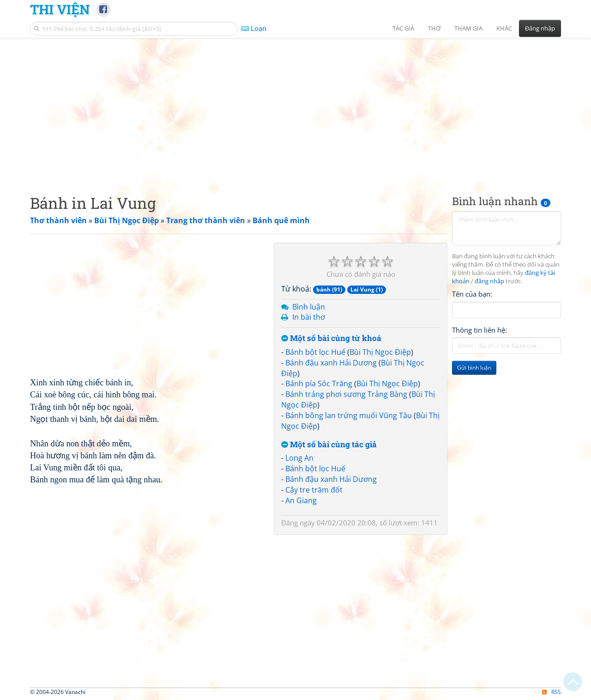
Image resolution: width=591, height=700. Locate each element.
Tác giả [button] (403, 28)
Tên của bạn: (472, 294)
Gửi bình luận (474, 368)
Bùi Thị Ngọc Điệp (380, 352)
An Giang (301, 500)
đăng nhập (489, 281)
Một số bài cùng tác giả (329, 445)
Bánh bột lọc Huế (315, 352)
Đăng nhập (540, 28)
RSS (552, 692)
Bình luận (309, 307)
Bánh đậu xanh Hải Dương (331, 363)
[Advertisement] (295, 109)
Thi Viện (60, 9)
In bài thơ (309, 317)
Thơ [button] (434, 28)
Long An (299, 458)
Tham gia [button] (468, 28)
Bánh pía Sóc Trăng (319, 383)
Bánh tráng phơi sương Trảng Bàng (346, 394)
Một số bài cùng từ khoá (331, 338)
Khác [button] (504, 28)
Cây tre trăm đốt (314, 490)
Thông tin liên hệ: (479, 330)
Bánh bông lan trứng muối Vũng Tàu (349, 415)
